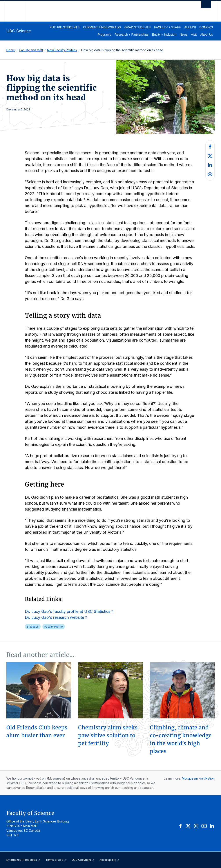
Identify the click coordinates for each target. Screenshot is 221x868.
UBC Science (19, 31)
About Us (207, 35)
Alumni (190, 27)
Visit (194, 35)
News (184, 35)
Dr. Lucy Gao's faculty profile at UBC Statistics (68, 611)
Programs (104, 35)
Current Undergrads (102, 27)
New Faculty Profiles (62, 50)
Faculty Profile (54, 627)
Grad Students (138, 27)
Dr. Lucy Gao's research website (54, 617)
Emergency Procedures (23, 860)
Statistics (33, 627)
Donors (206, 27)
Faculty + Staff (168, 27)
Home (11, 50)
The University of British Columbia (18, 11)
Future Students (65, 27)
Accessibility (109, 860)
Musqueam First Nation (198, 778)
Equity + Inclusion (164, 35)
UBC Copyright (83, 860)
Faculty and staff (31, 50)
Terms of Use (56, 860)
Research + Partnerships (132, 35)
